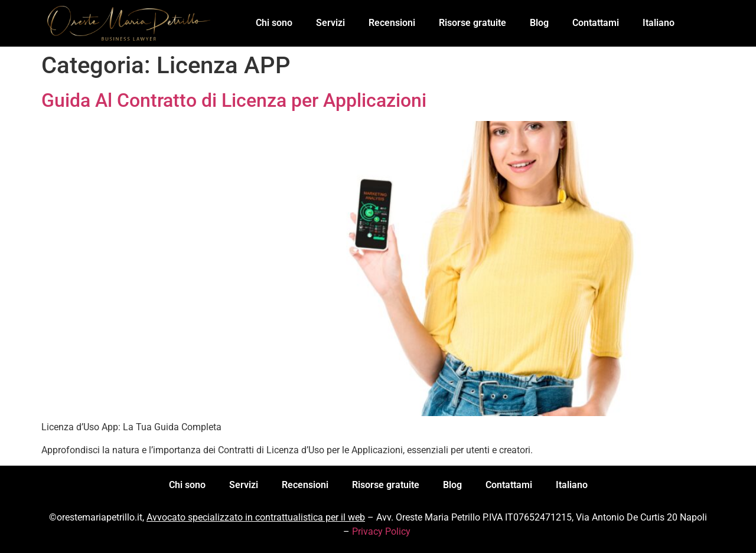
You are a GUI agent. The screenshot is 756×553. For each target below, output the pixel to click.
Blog (539, 23)
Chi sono (274, 23)
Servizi (330, 23)
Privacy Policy (381, 531)
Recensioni (392, 23)
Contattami (596, 23)
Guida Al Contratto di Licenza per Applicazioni (234, 100)
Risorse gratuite (472, 23)
